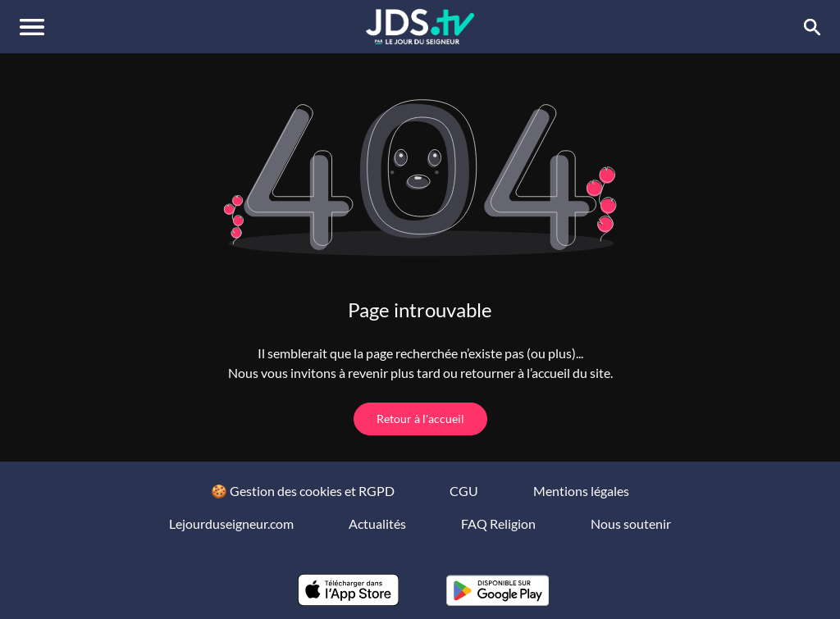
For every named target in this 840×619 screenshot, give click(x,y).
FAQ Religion (498, 523)
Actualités (377, 523)
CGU (464, 491)
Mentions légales (581, 491)
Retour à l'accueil (420, 419)
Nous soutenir (631, 523)
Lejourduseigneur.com (231, 523)
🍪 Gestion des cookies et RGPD (303, 491)
